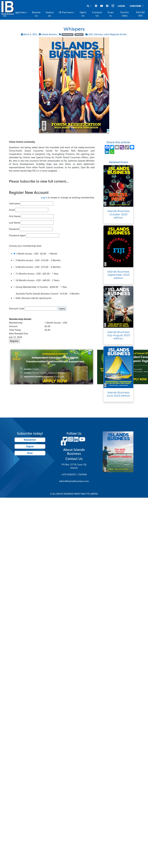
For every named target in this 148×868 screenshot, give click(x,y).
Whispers (79, 35)
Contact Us (97, 14)
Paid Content (67, 35)
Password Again (17, 235)
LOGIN (121, 6)
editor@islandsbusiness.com (74, 481)
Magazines (19, 12)
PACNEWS (141, 14)
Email (12, 210)
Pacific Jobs (125, 14)
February (98, 34)
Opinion (83, 14)
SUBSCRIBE (136, 6)
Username (14, 203)
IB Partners (66, 12)
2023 (91, 34)
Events (111, 14)
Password (14, 229)
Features (50, 14)
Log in (44, 198)
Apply (62, 309)
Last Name (15, 223)
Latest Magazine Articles (115, 34)
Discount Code (17, 309)
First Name (15, 216)
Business (36, 14)
